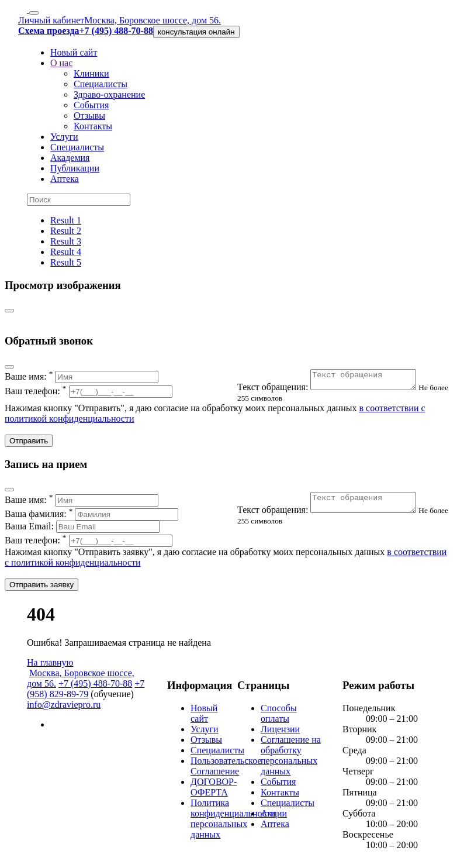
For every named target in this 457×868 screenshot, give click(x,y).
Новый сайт (74, 52)
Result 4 (66, 252)
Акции (274, 817)
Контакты (93, 126)
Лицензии (280, 733)
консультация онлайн (196, 32)
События (91, 105)
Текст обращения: (334, 390)
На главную (50, 666)
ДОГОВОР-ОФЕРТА (214, 790)
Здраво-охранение (109, 94)
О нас (61, 63)
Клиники (91, 73)
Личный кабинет (51, 20)
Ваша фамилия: (91, 517)
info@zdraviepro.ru (64, 708)
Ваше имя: (82, 376)
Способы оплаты (279, 717)
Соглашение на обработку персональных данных (291, 759)
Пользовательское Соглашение (226, 769)
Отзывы (89, 116)
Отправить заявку (41, 588)
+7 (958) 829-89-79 (86, 692)
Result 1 (66, 220)
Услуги (64, 137)
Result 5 (66, 262)
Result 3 (66, 241)
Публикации (75, 168)
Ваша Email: (82, 530)
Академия (70, 158)
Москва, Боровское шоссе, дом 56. (153, 20)
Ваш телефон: (89, 391)
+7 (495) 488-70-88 (95, 687)
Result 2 (66, 231)
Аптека (65, 179)
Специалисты (101, 84)
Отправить (29, 444)
